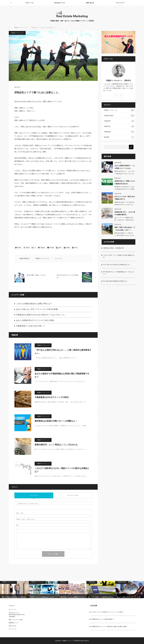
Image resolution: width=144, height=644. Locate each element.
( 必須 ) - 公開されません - (26, 519)
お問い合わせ (90, 3)
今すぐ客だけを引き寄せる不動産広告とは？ (117, 265)
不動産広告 (119, 126)
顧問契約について (14, 623)
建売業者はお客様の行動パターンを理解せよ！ (56, 421)
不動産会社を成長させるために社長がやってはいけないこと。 (41, 315)
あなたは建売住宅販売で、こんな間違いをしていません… (125, 167)
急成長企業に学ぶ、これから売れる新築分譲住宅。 (125, 213)
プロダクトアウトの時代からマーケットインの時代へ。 (108, 612)
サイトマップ (120, 3)
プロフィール (29, 3)
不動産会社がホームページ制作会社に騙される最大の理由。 (110, 627)
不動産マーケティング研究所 (70, 641)
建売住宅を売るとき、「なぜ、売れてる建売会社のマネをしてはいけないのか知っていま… (124, 174)
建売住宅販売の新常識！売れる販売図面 (17, 616)
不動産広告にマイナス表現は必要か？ (103, 619)
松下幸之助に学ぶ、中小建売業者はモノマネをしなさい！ (119, 273)
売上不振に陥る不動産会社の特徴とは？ (115, 281)
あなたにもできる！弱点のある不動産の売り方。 (125, 198)
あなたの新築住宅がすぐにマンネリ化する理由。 (36, 320)
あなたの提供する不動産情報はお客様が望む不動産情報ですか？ (62, 375)
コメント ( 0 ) (34, 495)
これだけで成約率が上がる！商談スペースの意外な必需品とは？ (62, 470)
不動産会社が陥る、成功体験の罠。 (114, 248)
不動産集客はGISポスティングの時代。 (53, 397)
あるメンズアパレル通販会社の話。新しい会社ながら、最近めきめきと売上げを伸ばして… (124, 220)
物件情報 (119, 137)
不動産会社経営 (119, 116)
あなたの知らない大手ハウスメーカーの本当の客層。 (38, 309)
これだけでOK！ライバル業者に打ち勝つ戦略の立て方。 (119, 256)
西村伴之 (27, 258)
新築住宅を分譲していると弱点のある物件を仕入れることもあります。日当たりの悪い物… (124, 205)
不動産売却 (119, 121)
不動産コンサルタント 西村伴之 (118, 80)
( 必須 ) (20, 513)
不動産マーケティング (21, 28)
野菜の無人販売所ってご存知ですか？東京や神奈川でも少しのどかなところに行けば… (124, 235)
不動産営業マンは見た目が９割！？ (30, 326)
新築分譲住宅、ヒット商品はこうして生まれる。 (57, 445)
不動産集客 (119, 132)
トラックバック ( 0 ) (73, 495)
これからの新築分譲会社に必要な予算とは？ (34, 304)
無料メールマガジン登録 (16, 620)
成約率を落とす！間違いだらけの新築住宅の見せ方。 (125, 182)
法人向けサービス (60, 3)
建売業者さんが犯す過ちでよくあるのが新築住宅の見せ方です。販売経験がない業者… (124, 189)
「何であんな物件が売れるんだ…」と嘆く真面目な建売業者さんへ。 (63, 352)
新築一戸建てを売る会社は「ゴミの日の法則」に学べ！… (125, 229)
